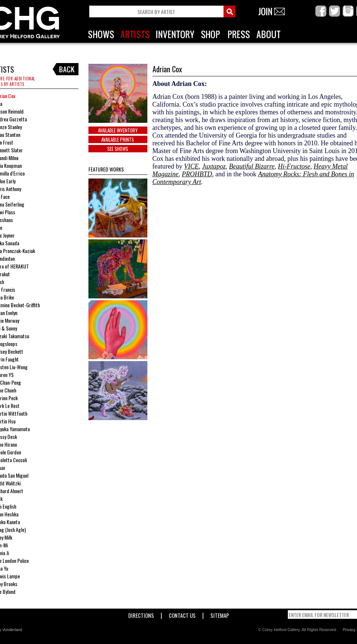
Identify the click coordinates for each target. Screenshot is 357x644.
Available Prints (118, 139)
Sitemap (220, 614)
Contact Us (182, 614)
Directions (141, 614)
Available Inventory (118, 130)
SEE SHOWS (118, 149)
